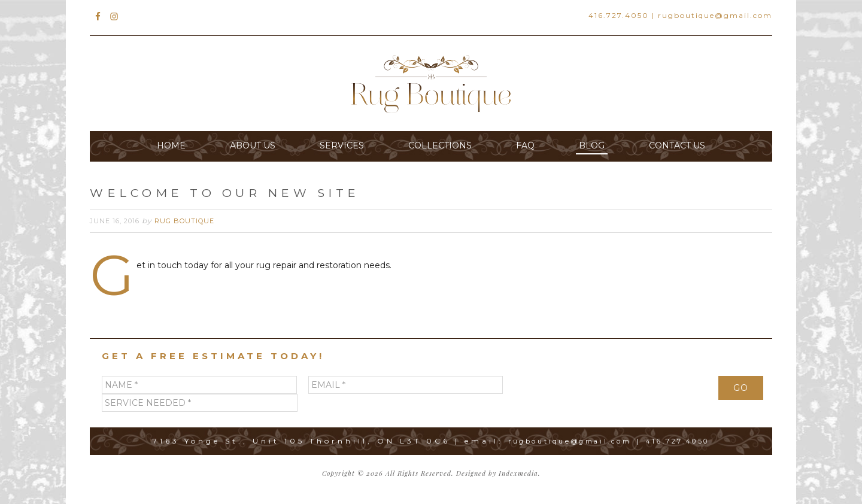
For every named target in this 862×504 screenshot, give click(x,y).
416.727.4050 (619, 15)
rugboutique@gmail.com (715, 15)
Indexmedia (518, 473)
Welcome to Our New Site (264, 192)
